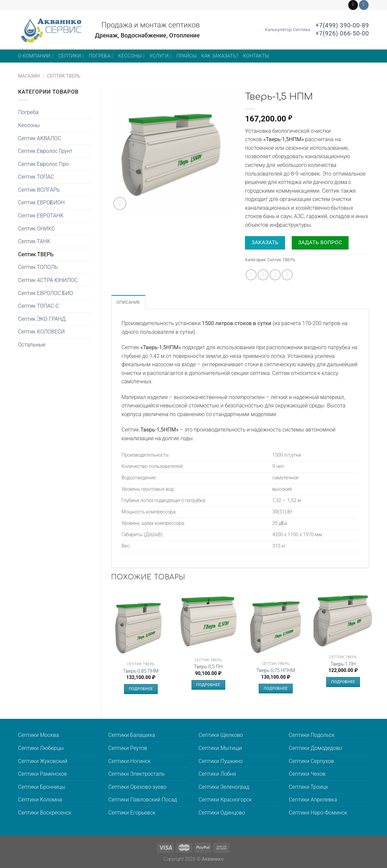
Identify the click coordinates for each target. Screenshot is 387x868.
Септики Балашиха (132, 735)
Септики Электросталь (137, 774)
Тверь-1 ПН (343, 664)
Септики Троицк (308, 787)
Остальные (32, 345)
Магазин (29, 76)
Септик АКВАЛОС (40, 138)
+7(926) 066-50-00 (342, 33)
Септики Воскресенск (45, 813)
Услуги (161, 56)
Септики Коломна (40, 800)
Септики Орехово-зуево (137, 787)
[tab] (128, 302)
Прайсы (186, 56)
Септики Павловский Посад (143, 800)
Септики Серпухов (311, 761)
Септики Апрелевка (313, 800)
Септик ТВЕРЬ (63, 76)
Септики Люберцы (41, 748)
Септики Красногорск (225, 800)
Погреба (101, 56)
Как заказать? (220, 56)
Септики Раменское (42, 774)
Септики (71, 56)
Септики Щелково (221, 735)
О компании (36, 56)
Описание (128, 302)
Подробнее (141, 689)
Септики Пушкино (221, 761)
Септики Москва (38, 735)
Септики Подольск (312, 735)
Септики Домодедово (315, 748)
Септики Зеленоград (224, 787)
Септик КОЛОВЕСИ (41, 332)
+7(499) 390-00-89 (342, 25)
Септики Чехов (307, 774)
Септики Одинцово (222, 813)
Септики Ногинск (130, 761)
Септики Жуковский (43, 761)
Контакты (256, 56)
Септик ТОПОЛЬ (38, 267)
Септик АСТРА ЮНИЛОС (48, 280)
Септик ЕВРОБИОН (41, 203)
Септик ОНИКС (36, 229)
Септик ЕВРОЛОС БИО (45, 293)
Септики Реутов (128, 748)
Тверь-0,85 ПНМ (141, 671)
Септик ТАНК (34, 241)
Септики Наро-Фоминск (318, 813)
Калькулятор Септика (287, 29)
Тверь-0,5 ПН (208, 667)
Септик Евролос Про (43, 164)
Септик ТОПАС (36, 177)
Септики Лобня (217, 774)
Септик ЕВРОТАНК (41, 216)
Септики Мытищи (220, 748)
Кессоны (132, 56)
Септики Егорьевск (132, 813)
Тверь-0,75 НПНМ (276, 670)
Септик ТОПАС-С (39, 306)
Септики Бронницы (42, 787)
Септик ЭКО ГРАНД (42, 319)
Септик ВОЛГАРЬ (39, 190)
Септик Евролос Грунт (45, 151)
